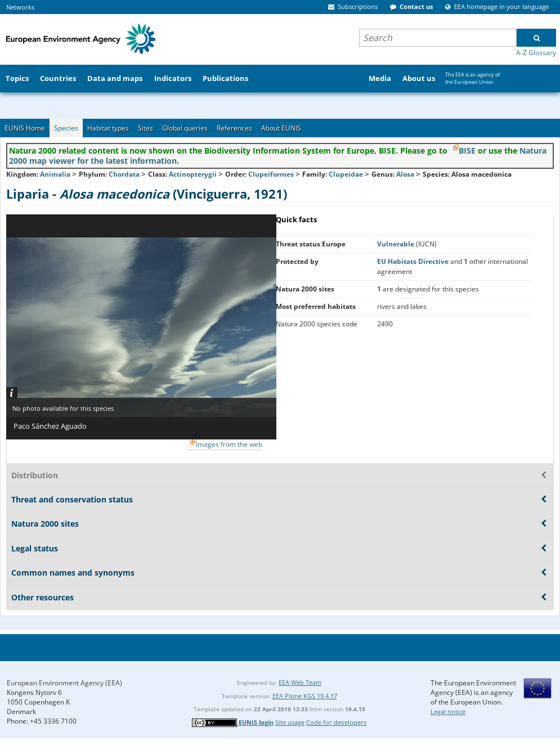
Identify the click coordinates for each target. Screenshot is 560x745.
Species (66, 128)
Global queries (185, 128)
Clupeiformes (271, 174)
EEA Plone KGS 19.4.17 (305, 696)
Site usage (290, 722)
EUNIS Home (25, 128)
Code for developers (336, 722)
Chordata (124, 174)
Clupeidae (346, 174)
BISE (467, 151)
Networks (20, 7)
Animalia (55, 174)
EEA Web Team (300, 682)
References (234, 128)
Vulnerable (397, 244)
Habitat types (108, 128)
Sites (145, 128)
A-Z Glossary (536, 53)
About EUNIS (281, 128)
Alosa (406, 174)
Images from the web (229, 444)
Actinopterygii (193, 174)
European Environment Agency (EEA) (64, 683)
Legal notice (448, 712)
